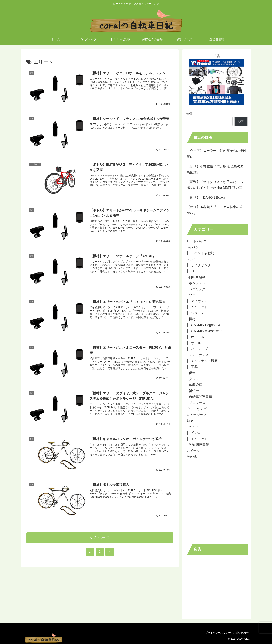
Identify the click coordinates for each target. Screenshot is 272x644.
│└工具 (192, 367)
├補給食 (193, 391)
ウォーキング (197, 409)
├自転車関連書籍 (199, 397)
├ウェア (193, 295)
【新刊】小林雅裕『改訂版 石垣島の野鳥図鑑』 (215, 169)
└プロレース (196, 403)
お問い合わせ (240, 633)
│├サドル (194, 343)
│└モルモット (197, 439)
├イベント (195, 247)
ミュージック (197, 415)
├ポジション (196, 283)
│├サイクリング (199, 265)
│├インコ (194, 433)
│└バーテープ (197, 349)
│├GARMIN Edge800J (203, 325)
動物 (190, 421)
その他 (192, 457)
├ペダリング (196, 289)
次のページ (100, 540)
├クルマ (193, 379)
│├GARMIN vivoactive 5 (205, 331)
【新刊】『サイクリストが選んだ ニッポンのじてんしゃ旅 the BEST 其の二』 (216, 185)
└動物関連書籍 (198, 445)
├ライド (193, 259)
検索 (189, 114)
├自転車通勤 (196, 277)
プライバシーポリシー (216, 633)
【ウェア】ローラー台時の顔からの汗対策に (216, 154)
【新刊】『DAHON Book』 (207, 197)
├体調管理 (195, 385)
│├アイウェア (197, 301)
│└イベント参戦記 (200, 253)
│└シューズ (196, 313)
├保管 (191, 373)
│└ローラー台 (197, 271)
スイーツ (193, 451)
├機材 (191, 319)
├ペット (193, 427)
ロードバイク (197, 241)
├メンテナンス (198, 355)
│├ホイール (196, 337)
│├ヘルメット (197, 307)
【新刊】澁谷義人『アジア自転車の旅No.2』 (215, 210)
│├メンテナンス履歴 (202, 361)
